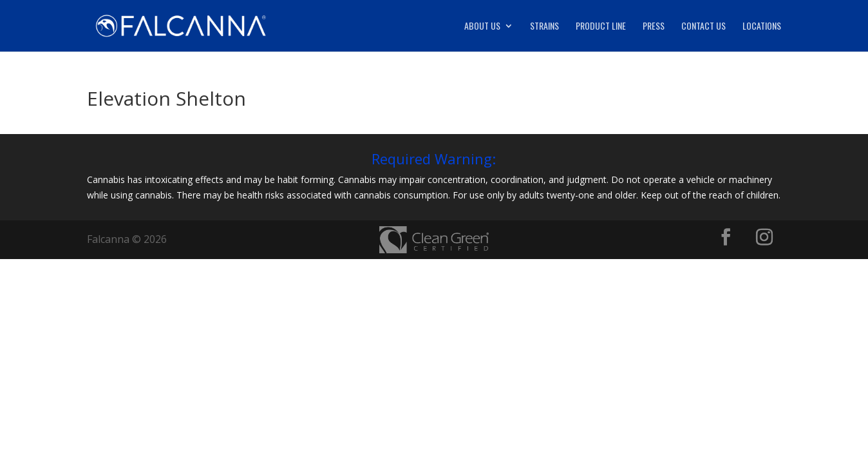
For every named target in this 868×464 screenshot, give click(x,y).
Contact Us (703, 27)
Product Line (601, 27)
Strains (544, 27)
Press (654, 27)
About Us (482, 27)
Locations (762, 27)
